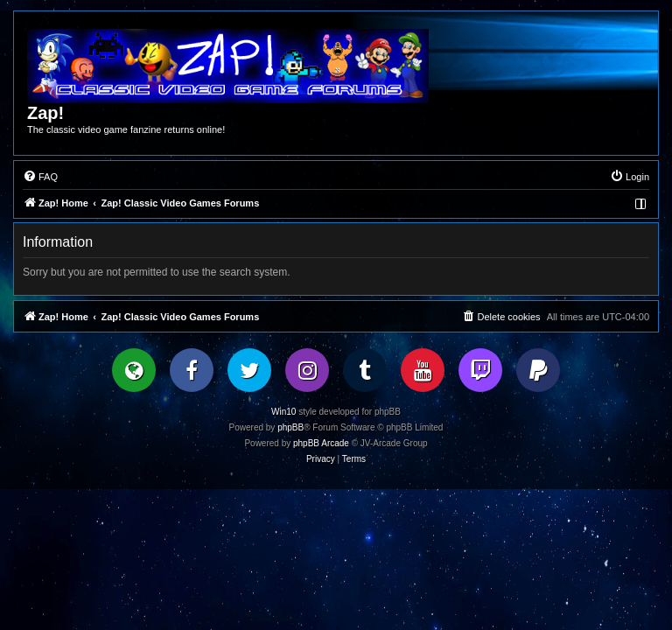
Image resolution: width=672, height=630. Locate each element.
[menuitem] (40, 177)
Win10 (283, 412)
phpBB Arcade (321, 443)
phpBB (290, 427)
